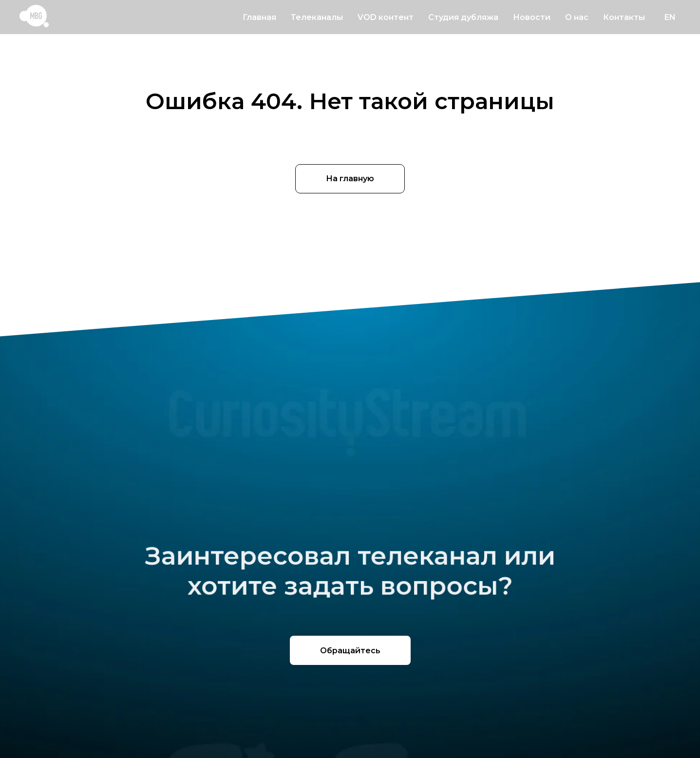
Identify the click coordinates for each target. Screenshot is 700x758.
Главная (259, 17)
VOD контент (386, 17)
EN (670, 17)
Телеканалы (317, 17)
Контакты (624, 17)
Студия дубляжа (463, 17)
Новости (532, 17)
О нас (577, 17)
